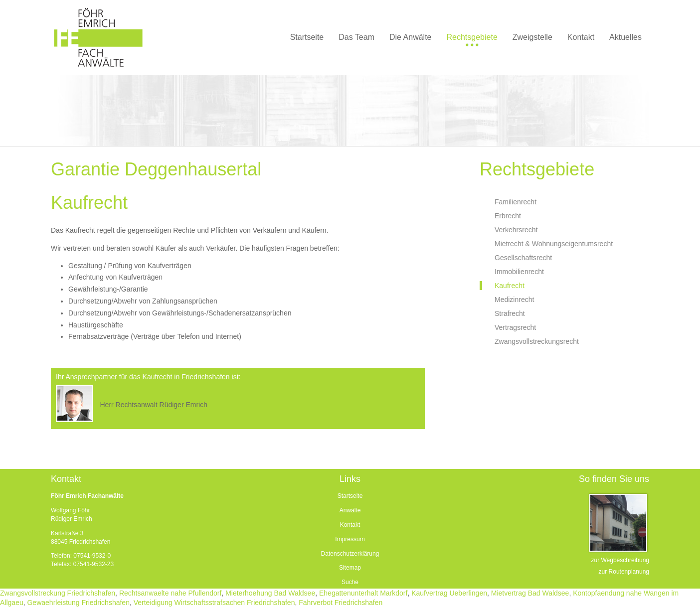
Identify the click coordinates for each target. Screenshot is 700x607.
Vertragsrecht (515, 327)
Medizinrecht (514, 300)
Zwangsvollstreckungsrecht (537, 341)
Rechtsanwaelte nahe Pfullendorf (170, 593)
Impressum (350, 539)
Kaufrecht (510, 286)
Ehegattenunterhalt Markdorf (363, 593)
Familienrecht (516, 202)
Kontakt (350, 525)
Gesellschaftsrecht (523, 258)
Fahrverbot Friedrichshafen (341, 603)
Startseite (350, 496)
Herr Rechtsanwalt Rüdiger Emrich (154, 405)
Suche (350, 582)
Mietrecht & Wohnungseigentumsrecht (554, 244)
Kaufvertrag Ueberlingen (449, 593)
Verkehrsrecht (516, 230)
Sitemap (350, 568)
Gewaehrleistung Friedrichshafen (78, 603)
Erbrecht (508, 216)
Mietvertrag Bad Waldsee (530, 593)
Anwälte (350, 510)
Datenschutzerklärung (350, 554)
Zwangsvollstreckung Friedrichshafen (58, 593)
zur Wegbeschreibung (620, 560)
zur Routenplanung (624, 572)
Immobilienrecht (519, 272)
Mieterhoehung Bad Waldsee (270, 593)
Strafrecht (510, 313)
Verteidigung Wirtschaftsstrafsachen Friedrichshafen (214, 603)
